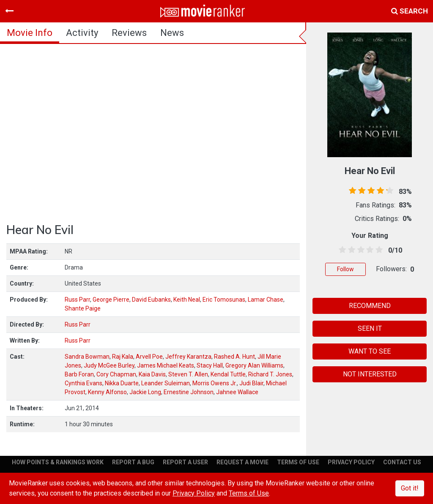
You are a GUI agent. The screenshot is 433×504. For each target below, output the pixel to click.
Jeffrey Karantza (188, 357)
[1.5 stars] (350, 250)
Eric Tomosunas (224, 300)
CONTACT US (402, 462)
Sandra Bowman (87, 357)
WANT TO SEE (370, 351)
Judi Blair (251, 383)
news (172, 33)
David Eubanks (151, 300)
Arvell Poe (149, 357)
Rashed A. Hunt (234, 357)
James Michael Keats (166, 365)
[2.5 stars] (359, 250)
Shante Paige (83, 308)
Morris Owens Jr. (215, 383)
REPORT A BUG (133, 462)
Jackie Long (145, 392)
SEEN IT (370, 328)
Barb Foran (79, 374)
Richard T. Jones (270, 374)
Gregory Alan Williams (254, 365)
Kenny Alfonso (107, 392)
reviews (129, 33)
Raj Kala (123, 357)
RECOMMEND (370, 306)
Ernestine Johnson (189, 392)
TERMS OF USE (298, 462)
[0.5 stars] (341, 250)
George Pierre (111, 300)
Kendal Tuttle (228, 374)
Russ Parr (77, 300)
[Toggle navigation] (9, 11)
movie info (30, 33)
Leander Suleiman (166, 383)
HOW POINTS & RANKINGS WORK (58, 462)
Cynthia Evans (84, 383)
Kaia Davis (152, 374)
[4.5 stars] (378, 250)
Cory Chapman (116, 374)
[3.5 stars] (368, 250)
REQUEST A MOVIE (243, 462)
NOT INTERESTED (370, 374)
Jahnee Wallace (237, 392)
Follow (345, 269)
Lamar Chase (266, 300)
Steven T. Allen (188, 374)
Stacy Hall (210, 365)
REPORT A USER (185, 462)
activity (82, 33)
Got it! (410, 488)
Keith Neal (187, 300)
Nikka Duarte (122, 383)
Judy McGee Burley (109, 365)
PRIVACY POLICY (351, 462)
